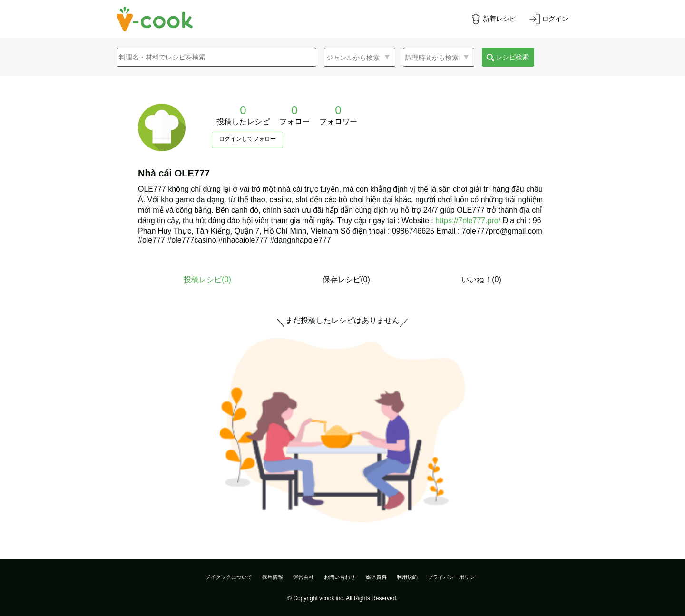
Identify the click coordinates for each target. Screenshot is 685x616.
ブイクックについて (229, 577)
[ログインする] (549, 19)
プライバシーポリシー (454, 577)
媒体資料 (376, 577)
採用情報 (273, 577)
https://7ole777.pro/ (468, 220)
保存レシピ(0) (346, 279)
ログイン (555, 19)
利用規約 (407, 577)
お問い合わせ (340, 577)
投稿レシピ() (207, 279)
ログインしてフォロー (247, 139)
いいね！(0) (481, 279)
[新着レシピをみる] (493, 19)
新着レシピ (499, 19)
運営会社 (303, 577)
